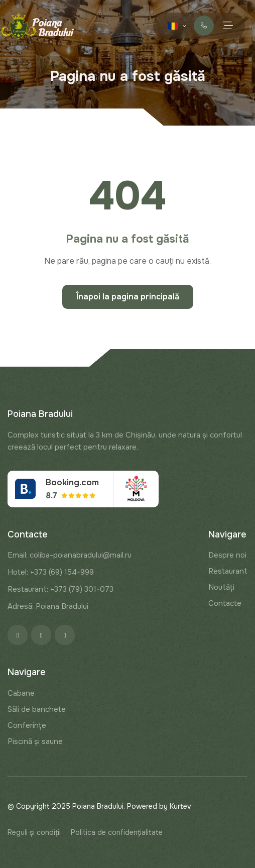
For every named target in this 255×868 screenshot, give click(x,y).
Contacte (225, 603)
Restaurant (228, 571)
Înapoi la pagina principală (128, 297)
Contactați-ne (204, 26)
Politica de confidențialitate (117, 832)
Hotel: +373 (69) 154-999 (51, 572)
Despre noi (227, 555)
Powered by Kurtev (159, 806)
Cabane (21, 693)
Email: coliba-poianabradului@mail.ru (70, 555)
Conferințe (27, 725)
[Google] (65, 635)
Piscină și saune (35, 741)
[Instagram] (41, 635)
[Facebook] (18, 635)
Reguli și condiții (34, 832)
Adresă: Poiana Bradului (48, 606)
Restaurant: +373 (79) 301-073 (60, 589)
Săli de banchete (37, 709)
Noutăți (221, 587)
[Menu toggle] (228, 25)
